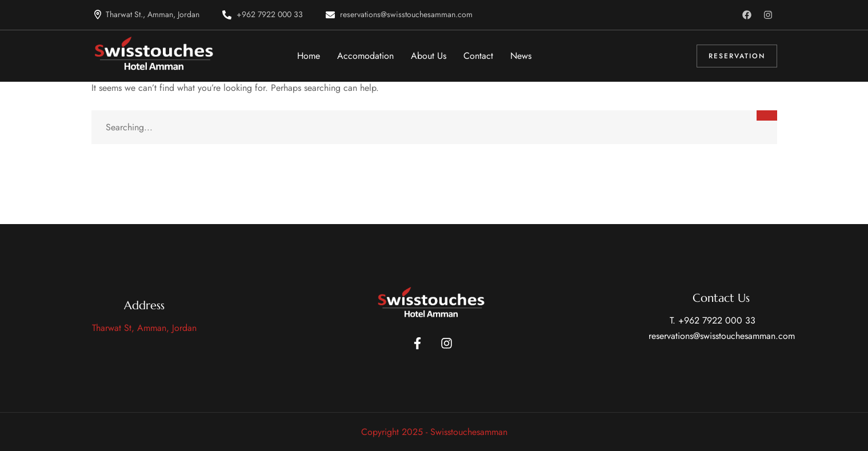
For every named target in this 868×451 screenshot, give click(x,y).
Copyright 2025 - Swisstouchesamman (434, 432)
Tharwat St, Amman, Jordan (144, 328)
